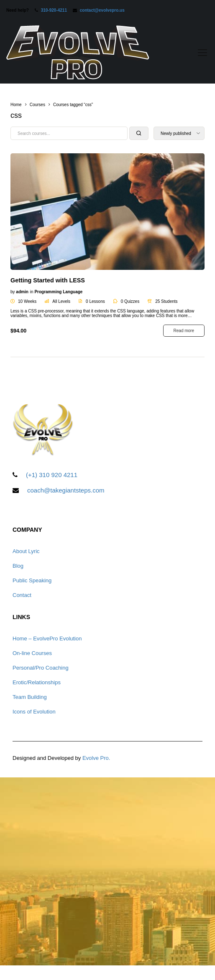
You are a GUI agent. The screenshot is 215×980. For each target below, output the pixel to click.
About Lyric (26, 551)
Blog (18, 566)
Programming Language (58, 292)
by (13, 292)
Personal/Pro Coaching (41, 668)
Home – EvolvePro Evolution (47, 639)
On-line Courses (32, 653)
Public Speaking (32, 580)
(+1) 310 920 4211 (52, 475)
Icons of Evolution (34, 712)
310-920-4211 (54, 10)
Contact (22, 595)
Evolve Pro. (96, 758)
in (32, 292)
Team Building (30, 697)
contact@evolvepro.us (102, 10)
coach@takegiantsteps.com (66, 490)
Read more (184, 331)
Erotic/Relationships (37, 682)
